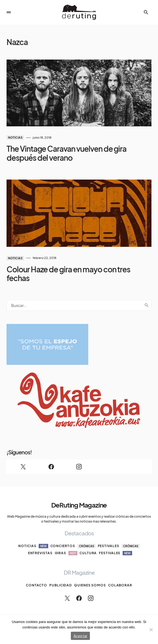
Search (147, 305)
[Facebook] (51, 467)
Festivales (119, 546)
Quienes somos (90, 585)
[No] (151, 630)
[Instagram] (79, 467)
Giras (66, 553)
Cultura (88, 553)
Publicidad (61, 585)
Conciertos (73, 546)
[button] (9, 12)
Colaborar (120, 585)
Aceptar (80, 636)
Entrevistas (40, 553)
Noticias (15, 138)
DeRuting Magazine (79, 505)
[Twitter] (23, 467)
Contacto (37, 585)
